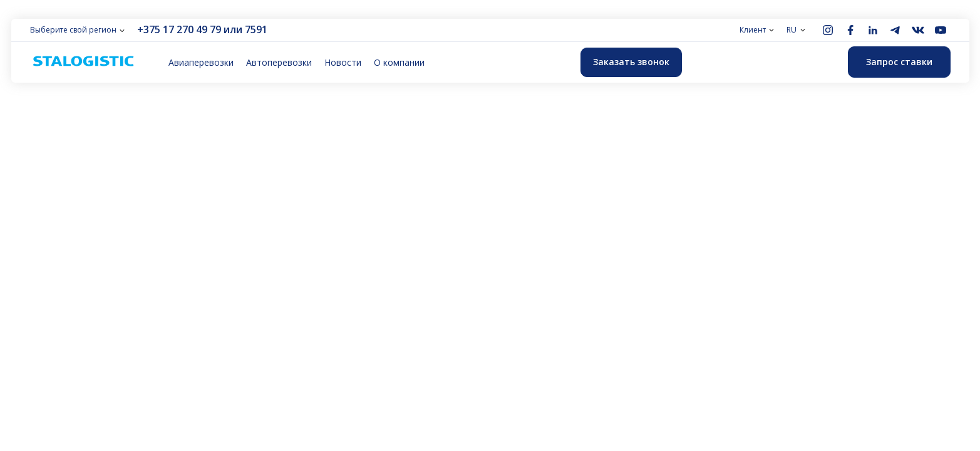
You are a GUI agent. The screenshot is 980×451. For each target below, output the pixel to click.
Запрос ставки (899, 62)
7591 (256, 29)
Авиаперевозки (201, 63)
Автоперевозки (279, 63)
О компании (399, 63)
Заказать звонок (631, 62)
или (233, 29)
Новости (343, 63)
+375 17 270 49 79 (179, 29)
